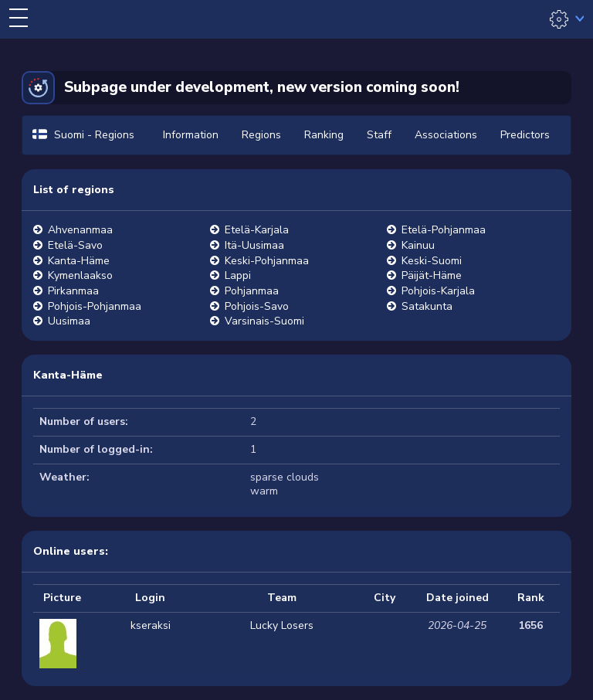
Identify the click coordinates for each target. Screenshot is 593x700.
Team (282, 598)
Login (150, 598)
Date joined (457, 598)
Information (191, 135)
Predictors (525, 135)
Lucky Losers (282, 625)
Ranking (324, 135)
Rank (531, 598)
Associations (446, 135)
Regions (261, 135)
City (385, 598)
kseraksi (151, 625)
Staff (379, 135)
